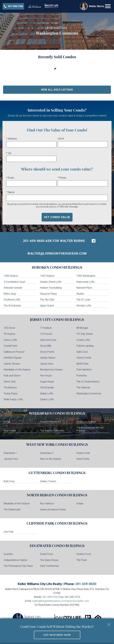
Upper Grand (47, 306)
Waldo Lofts (47, 394)
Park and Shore (12, 376)
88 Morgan (82, 328)
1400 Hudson (11, 276)
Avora (7, 422)
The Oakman (83, 387)
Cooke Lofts (83, 340)
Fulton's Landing (85, 346)
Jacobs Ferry (11, 459)
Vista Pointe (83, 459)
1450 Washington (86, 276)
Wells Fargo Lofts (13, 399)
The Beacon (10, 387)
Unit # (61, 139)
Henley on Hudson (86, 422)
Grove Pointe (47, 352)
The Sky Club (47, 300)
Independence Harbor (16, 560)
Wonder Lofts (84, 306)
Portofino (82, 376)
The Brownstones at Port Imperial (90, 429)
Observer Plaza (48, 294)
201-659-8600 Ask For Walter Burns (54, 241)
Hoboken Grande (13, 288)
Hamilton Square (13, 358)
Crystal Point (11, 346)
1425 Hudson (47, 276)
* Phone (62, 178)
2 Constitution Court (14, 282)
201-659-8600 (86, 584)
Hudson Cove (84, 554)
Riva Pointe (10, 431)
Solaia (80, 504)
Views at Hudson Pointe (53, 510)
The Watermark (12, 510)
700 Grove (9, 328)
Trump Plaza (10, 394)
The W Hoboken (12, 306)
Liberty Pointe (84, 358)
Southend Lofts (12, 300)
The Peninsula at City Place (18, 566)
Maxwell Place (84, 288)
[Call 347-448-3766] (13, 6)
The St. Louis (83, 300)
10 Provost (46, 334)
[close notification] (109, 623)
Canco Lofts (10, 340)
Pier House (46, 376)
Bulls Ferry (9, 481)
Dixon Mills (46, 346)
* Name (10, 192)
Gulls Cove (82, 352)
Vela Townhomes (49, 566)
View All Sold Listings (57, 90)
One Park (9, 532)
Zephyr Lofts (47, 399)
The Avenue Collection (52, 431)
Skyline (80, 294)
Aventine (8, 554)
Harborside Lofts (85, 282)
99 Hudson (10, 334)
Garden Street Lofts (51, 282)
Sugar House (47, 382)
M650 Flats (82, 364)
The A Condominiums (88, 382)
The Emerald (47, 387)
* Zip (9, 153)
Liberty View (47, 364)
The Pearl (82, 560)
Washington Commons (89, 394)
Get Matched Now (57, 635)
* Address (12, 139)
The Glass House (49, 560)
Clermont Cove (48, 340)
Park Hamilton (84, 370)
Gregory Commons (51, 422)
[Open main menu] (108, 6)
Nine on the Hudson (51, 459)
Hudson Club (83, 453)
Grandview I (10, 453)
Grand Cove (46, 554)
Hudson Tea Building (51, 288)
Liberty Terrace (12, 364)
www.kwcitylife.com (78, 601)
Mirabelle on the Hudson (17, 504)
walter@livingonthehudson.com (57, 253)
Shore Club (10, 382)
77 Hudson (46, 328)
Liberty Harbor (48, 358)
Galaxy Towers (48, 481)
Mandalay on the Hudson (17, 370)
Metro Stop (10, 294)
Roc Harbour (47, 504)
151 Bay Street (85, 334)
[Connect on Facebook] (94, 241)
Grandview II (47, 453)
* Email (10, 178)
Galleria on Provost (14, 352)
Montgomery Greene (51, 370)
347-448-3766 (50, 597)
